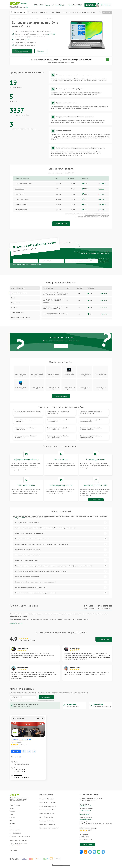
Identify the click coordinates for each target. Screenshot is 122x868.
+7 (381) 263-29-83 (59, 4)
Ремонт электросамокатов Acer (49, 819)
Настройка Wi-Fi (21, 194)
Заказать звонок (61, 346)
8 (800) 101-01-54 (85, 802)
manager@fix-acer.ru (86, 811)
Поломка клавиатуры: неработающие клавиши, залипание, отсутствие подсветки (53, 301)
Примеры (13, 803)
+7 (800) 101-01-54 (76, 4)
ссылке (19, 836)
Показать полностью (16, 615)
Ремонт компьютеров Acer (48, 798)
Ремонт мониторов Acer (47, 812)
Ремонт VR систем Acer (46, 809)
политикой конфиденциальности (35, 264)
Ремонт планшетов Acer (47, 805)
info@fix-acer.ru (84, 806)
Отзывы (52, 12)
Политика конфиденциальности (61, 857)
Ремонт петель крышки (23, 199)
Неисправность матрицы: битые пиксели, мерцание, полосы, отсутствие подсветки (54, 294)
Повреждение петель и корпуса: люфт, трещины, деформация (54, 314)
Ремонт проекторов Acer (47, 801)
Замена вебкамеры (21, 205)
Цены (41, 12)
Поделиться (81, 843)
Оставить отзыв (104, 631)
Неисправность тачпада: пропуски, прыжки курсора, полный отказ (53, 308)
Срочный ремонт (32, 12)
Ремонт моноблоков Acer (47, 794)
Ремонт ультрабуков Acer (47, 816)
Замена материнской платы (24, 184)
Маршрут (16, 743)
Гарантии (65, 12)
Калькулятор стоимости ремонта (20, 828)
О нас (46, 12)
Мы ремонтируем (18, 12)
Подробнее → (105, 294)
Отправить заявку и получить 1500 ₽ (65, 261)
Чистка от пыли (20, 189)
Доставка (58, 12)
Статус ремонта (107, 12)
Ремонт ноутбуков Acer (47, 790)
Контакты (94, 12)
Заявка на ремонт (84, 12)
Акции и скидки (74, 12)
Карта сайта (13, 842)
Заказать (102, 184)
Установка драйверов (22, 210)
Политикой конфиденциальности (46, 691)
